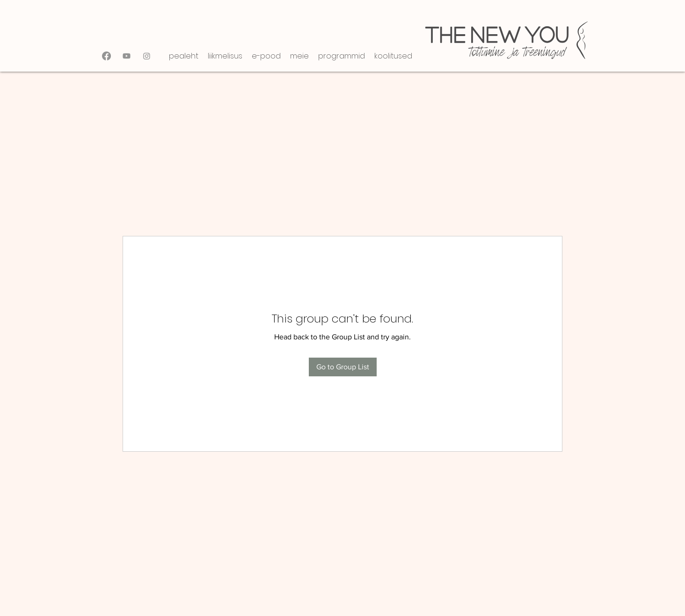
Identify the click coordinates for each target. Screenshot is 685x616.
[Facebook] (106, 56)
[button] (225, 56)
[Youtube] (127, 56)
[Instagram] (147, 56)
